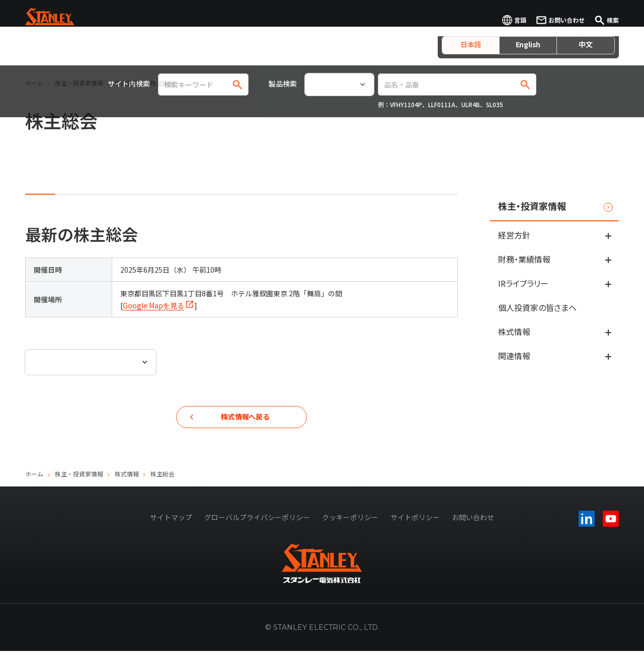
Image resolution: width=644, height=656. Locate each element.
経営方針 (514, 235)
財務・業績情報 (524, 259)
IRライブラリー (523, 283)
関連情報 (514, 356)
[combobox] (91, 362)
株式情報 (514, 332)
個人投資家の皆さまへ (537, 307)
